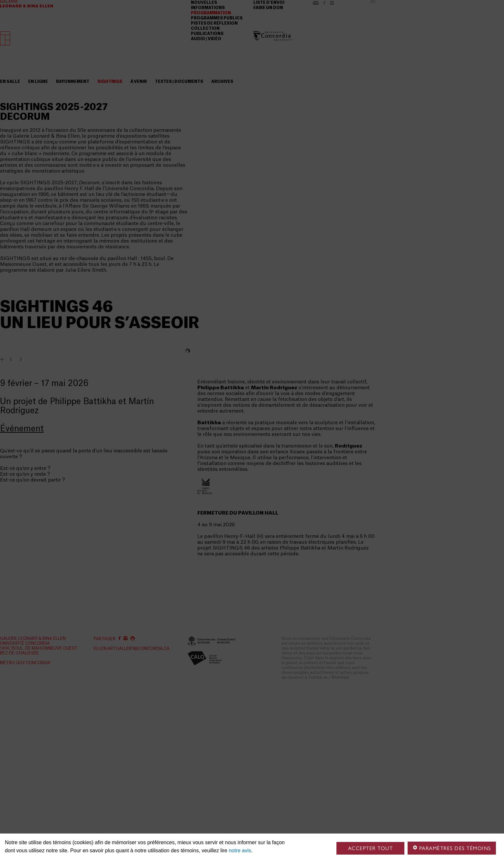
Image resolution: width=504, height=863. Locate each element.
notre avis (240, 851)
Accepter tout (371, 848)
